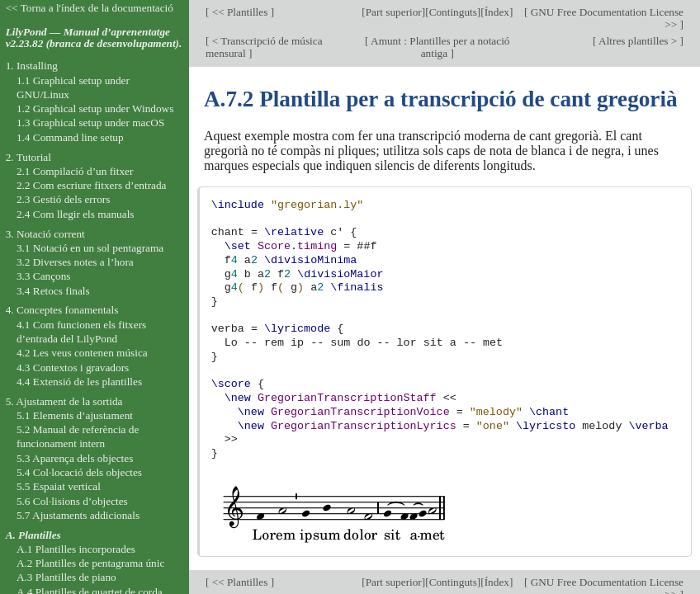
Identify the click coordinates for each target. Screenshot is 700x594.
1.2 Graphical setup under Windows (95, 108)
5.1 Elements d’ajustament (75, 415)
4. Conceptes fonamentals (62, 310)
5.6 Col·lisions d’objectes (72, 501)
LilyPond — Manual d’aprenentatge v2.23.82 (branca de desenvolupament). (94, 38)
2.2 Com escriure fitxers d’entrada (92, 185)
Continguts (453, 12)
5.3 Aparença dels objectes (75, 458)
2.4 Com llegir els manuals (76, 214)
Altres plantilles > (639, 41)
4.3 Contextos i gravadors (73, 368)
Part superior (394, 12)
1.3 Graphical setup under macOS (90, 123)
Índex (497, 12)
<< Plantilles (239, 12)
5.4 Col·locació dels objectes (79, 472)
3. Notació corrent (45, 234)
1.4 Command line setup (70, 137)
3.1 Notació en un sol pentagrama (90, 248)
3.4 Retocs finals (53, 291)
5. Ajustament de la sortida (64, 401)
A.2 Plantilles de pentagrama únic (90, 563)
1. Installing (32, 66)
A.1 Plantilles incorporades (76, 549)
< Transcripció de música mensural (264, 47)
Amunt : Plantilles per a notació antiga (440, 47)
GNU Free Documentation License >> (605, 18)
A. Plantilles (33, 535)
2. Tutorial (28, 157)
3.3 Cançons (44, 276)
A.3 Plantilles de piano (66, 577)
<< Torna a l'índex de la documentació (90, 8)
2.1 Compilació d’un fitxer (75, 171)
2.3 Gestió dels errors (63, 199)
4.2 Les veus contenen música (82, 353)
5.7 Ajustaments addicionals (78, 515)
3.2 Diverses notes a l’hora (75, 262)
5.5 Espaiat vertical (59, 486)
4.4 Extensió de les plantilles (79, 382)
